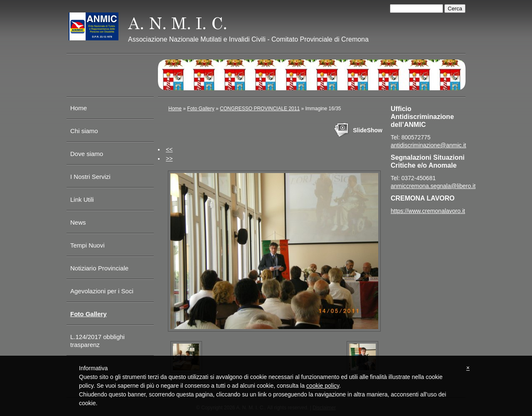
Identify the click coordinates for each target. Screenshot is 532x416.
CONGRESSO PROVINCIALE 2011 (260, 109)
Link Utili (82, 199)
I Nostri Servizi (90, 177)
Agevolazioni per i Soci (102, 291)
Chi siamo (84, 131)
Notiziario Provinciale (99, 268)
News (78, 222)
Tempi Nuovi (87, 245)
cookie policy (323, 386)
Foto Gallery (89, 314)
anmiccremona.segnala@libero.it (433, 186)
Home (79, 108)
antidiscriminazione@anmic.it (429, 145)
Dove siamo (87, 154)
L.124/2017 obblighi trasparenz (97, 341)
